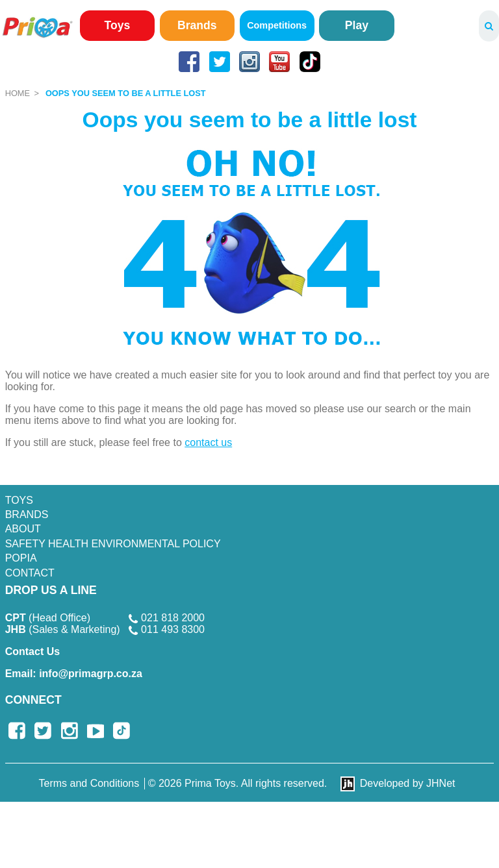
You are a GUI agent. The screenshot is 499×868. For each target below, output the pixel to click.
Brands (197, 25)
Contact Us (32, 651)
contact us (208, 442)
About (23, 529)
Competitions (277, 25)
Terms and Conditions (89, 783)
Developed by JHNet (408, 783)
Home (18, 93)
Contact (30, 573)
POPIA (21, 558)
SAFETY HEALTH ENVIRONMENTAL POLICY (113, 544)
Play (357, 25)
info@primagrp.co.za (74, 674)
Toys (118, 25)
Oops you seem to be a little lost (126, 93)
